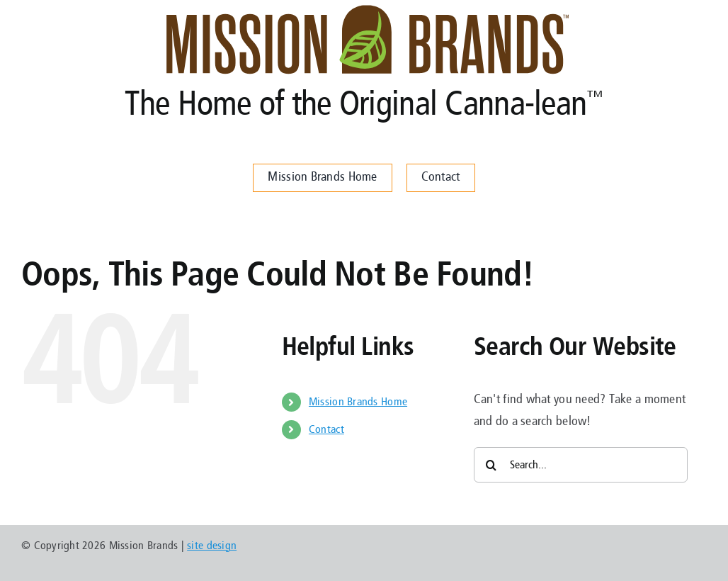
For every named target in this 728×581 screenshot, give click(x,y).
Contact (326, 429)
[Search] (491, 465)
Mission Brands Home (358, 402)
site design (212, 546)
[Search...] (581, 465)
